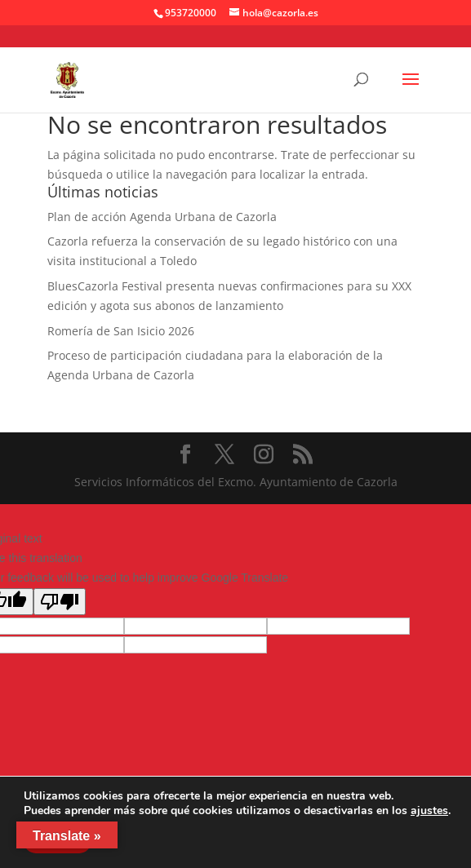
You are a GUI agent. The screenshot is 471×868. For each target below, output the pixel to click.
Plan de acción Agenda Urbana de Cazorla (162, 217)
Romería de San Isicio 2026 (121, 331)
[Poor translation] (60, 602)
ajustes (429, 811)
